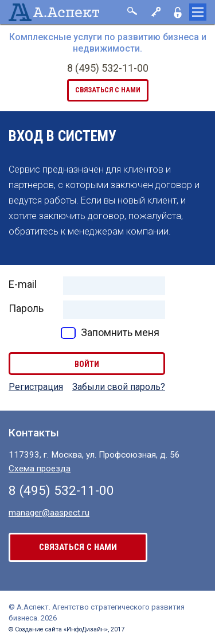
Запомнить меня (120, 332)
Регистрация (178, 12)
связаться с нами (108, 90)
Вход (155, 12)
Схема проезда (40, 469)
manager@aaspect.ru (49, 513)
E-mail (23, 284)
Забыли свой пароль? (119, 387)
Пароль (26, 308)
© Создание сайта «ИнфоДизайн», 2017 (67, 629)
